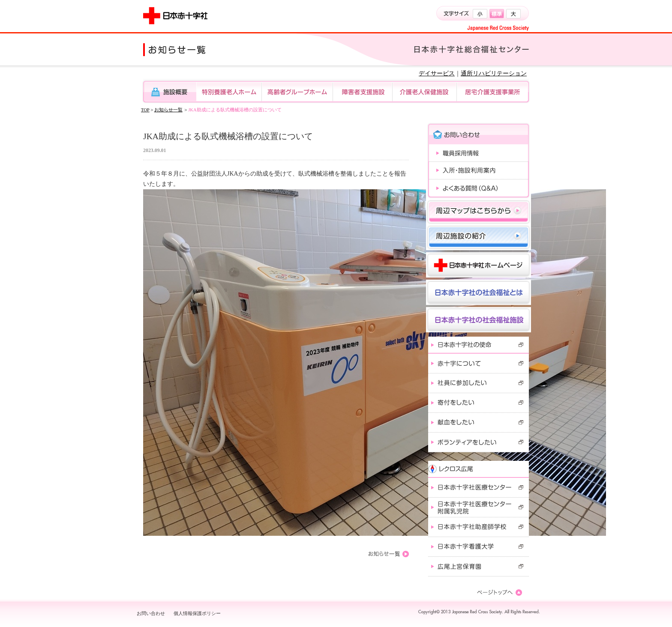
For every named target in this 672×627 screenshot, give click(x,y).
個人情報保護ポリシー (197, 614)
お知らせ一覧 (168, 110)
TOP (145, 110)
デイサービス (437, 73)
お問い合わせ (151, 614)
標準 (497, 14)
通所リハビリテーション (494, 73)
